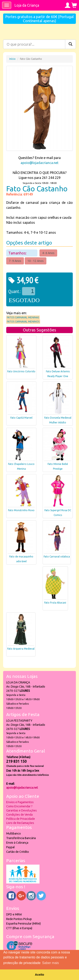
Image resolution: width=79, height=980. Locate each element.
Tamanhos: (18, 253)
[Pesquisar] (70, 44)
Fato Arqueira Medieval (21, 649)
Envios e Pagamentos (20, 802)
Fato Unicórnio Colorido (21, 371)
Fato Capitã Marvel (21, 418)
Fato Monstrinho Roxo (21, 510)
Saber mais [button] (50, 963)
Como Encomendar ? (19, 806)
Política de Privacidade (21, 819)
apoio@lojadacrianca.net (39, 163)
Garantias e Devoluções (22, 810)
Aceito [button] (39, 975)
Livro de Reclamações (20, 823)
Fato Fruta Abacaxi (55, 603)
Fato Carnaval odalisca (57, 557)
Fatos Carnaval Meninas (23, 317)
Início (12, 59)
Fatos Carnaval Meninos (23, 322)
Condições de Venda (19, 815)
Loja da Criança (27, 5)
